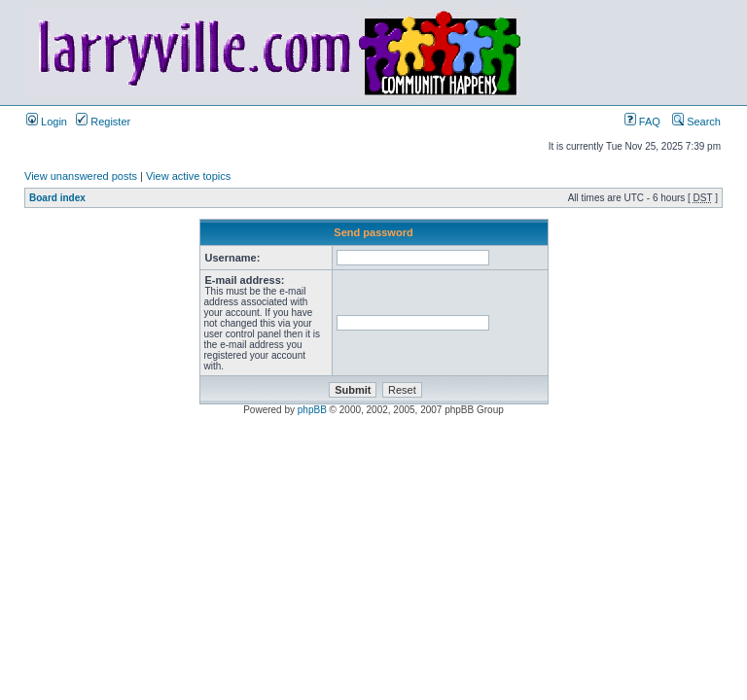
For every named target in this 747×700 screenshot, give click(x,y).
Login (47, 122)
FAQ (642, 122)
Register (103, 122)
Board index (57, 198)
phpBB (312, 410)
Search (696, 122)
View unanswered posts (81, 176)
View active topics (188, 176)
